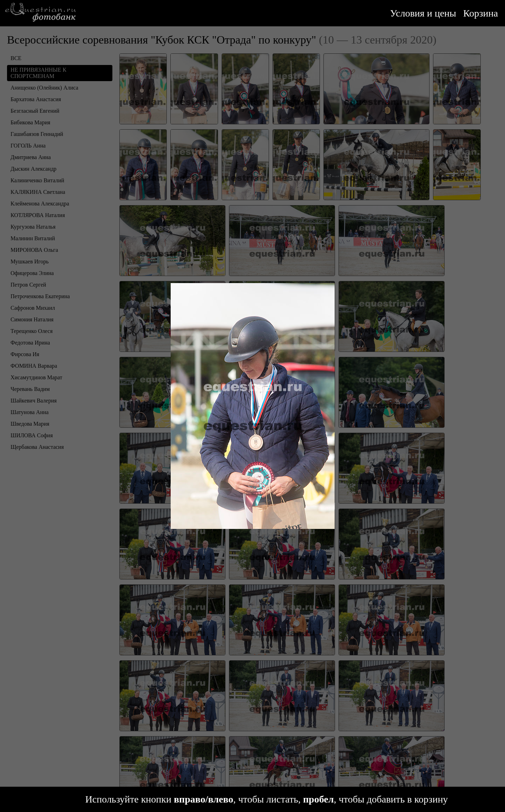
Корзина (481, 13)
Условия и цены (423, 13)
